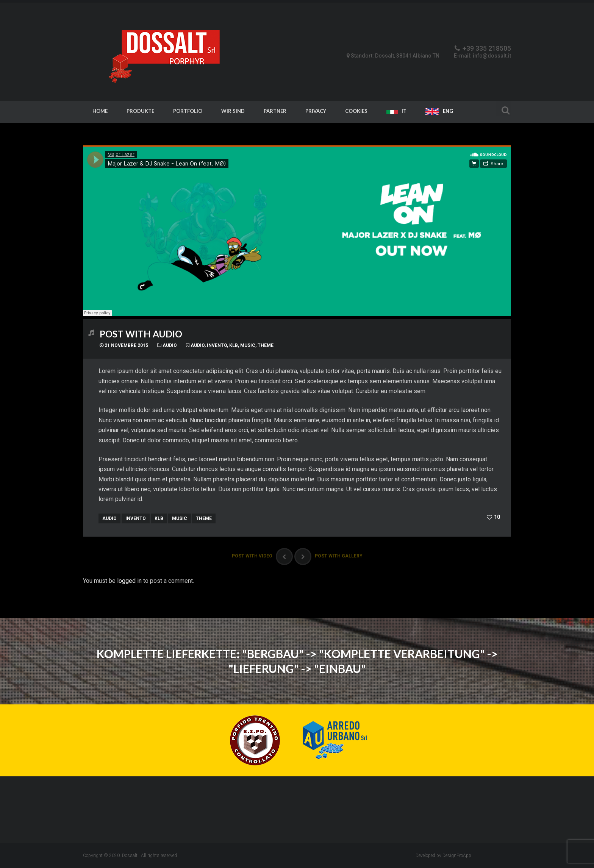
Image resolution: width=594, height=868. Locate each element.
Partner (275, 111)
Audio (170, 345)
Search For (503, 109)
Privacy (316, 111)
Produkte (140, 111)
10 (497, 517)
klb (234, 345)
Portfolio (188, 111)
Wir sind (233, 111)
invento (217, 345)
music (248, 345)
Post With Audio (141, 334)
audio (198, 345)
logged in (129, 581)
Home (100, 111)
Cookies (356, 111)
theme (266, 345)
